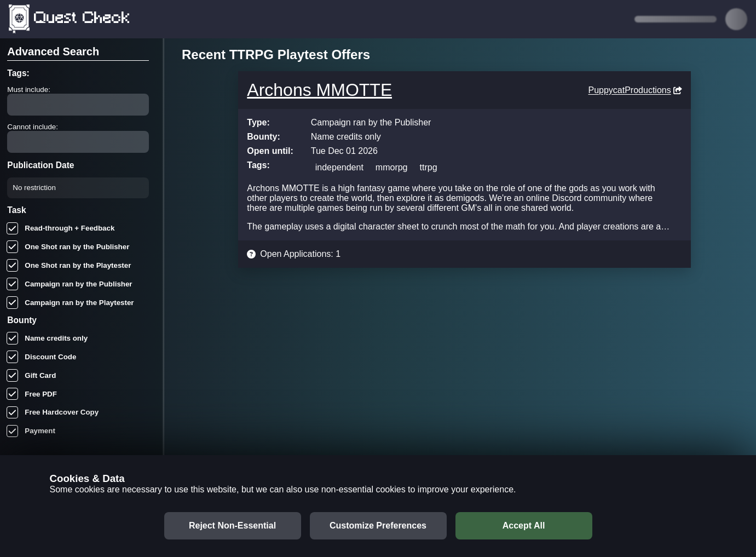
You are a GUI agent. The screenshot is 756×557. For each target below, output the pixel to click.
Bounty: (263, 137)
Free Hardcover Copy (53, 413)
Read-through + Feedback (61, 229)
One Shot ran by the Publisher (68, 247)
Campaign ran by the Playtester (70, 303)
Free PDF (32, 394)
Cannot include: (33, 127)
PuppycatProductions (635, 90)
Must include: (29, 90)
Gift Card (31, 375)
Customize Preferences (378, 526)
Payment (31, 431)
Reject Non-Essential (232, 526)
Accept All (524, 526)
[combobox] (21, 188)
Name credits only (47, 338)
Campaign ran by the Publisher (70, 284)
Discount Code (42, 357)
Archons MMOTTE (319, 90)
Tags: (258, 165)
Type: (258, 122)
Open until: (270, 151)
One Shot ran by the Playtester (69, 265)
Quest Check (70, 19)
